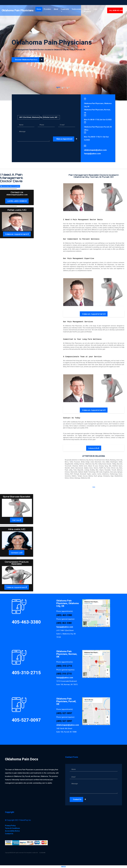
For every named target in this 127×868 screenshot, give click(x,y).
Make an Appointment (68, 139)
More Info (93, 448)
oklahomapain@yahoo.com (17, 195)
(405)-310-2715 (64, 666)
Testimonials (76, 10)
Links (95, 10)
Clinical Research (87, 11)
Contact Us (16, 553)
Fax (101, 10)
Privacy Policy (10, 826)
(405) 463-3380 (64, 623)
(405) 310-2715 (64, 674)
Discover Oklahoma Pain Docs (29, 60)
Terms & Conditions (12, 828)
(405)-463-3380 (16, 201)
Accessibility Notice (12, 831)
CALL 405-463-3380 (118, 11)
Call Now (16, 520)
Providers (47, 10)
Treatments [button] (65, 10)
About (56, 10)
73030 (94, 487)
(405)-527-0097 (64, 713)
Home (39, 10)
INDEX (63, 867)
